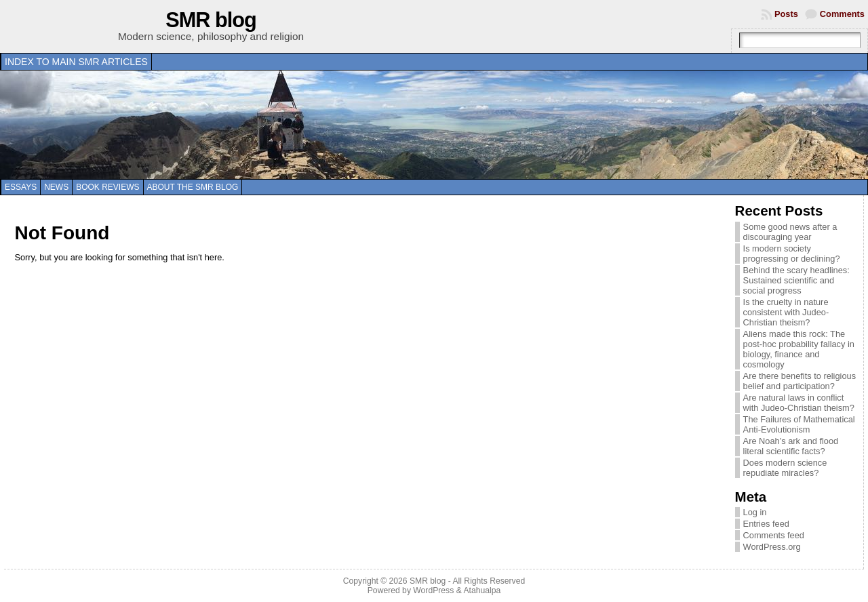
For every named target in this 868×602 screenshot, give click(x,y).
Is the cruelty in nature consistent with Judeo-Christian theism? (786, 312)
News (56, 187)
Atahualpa (482, 590)
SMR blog (211, 20)
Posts (786, 14)
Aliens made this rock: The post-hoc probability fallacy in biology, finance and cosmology (799, 349)
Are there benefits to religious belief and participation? (800, 381)
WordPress (433, 590)
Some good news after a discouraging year (790, 232)
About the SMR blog (193, 187)
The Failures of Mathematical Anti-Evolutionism (799, 424)
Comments (842, 14)
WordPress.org (772, 547)
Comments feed (774, 535)
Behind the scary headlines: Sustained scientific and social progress (796, 280)
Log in (755, 512)
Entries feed (766, 524)
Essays (21, 187)
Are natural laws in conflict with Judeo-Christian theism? (799, 403)
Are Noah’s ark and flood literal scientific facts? (791, 446)
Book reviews (107, 187)
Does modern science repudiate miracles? (785, 468)
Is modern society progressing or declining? (792, 254)
